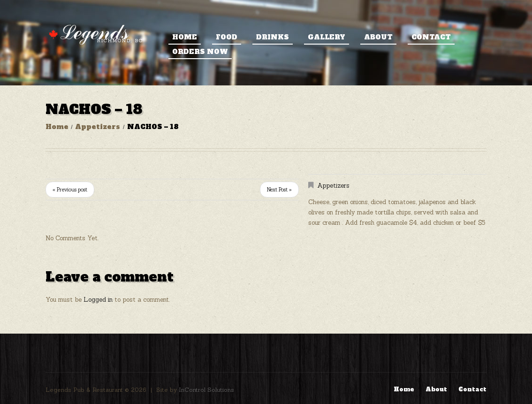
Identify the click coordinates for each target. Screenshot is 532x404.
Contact (431, 37)
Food (227, 37)
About (378, 37)
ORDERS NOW (200, 52)
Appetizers (98, 127)
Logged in (98, 300)
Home (185, 37)
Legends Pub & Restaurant (84, 390)
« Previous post (70, 190)
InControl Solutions (206, 390)
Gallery (327, 37)
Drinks (273, 37)
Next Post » (279, 190)
